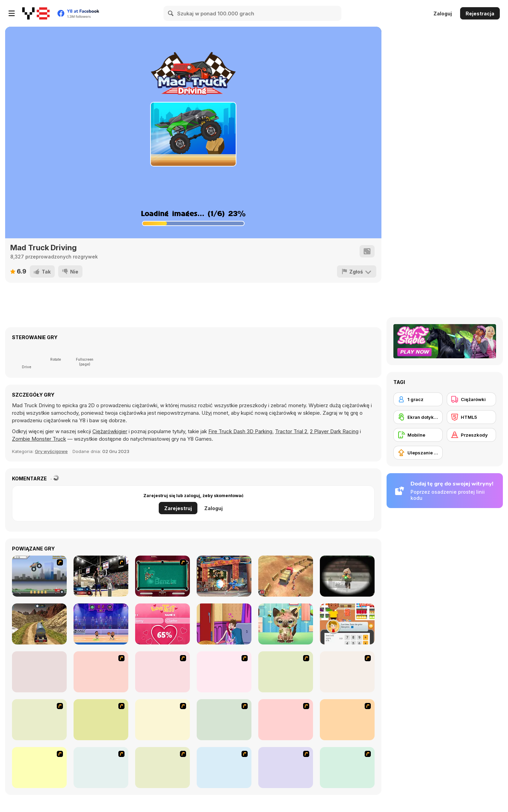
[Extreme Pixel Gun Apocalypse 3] (347, 576)
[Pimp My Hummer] (224, 720)
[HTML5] (471, 417)
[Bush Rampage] (224, 768)
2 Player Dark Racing (334, 431)
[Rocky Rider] (347, 768)
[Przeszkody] (471, 435)
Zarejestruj (178, 508)
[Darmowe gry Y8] (36, 13)
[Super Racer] (286, 720)
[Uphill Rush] (101, 720)
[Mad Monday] (39, 768)
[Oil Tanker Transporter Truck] (39, 624)
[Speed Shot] (39, 720)
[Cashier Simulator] (347, 624)
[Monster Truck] (162, 720)
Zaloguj (443, 14)
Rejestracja (480, 14)
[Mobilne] (418, 435)
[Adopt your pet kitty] (286, 624)
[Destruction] (101, 672)
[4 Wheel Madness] (39, 672)
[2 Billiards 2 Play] (162, 576)
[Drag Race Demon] (286, 768)
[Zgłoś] (357, 271)
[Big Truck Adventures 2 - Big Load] (101, 768)
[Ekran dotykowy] (418, 417)
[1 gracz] (418, 399)
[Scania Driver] (347, 720)
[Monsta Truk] (347, 672)
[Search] (171, 13)
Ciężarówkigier (110, 431)
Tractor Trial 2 (291, 431)
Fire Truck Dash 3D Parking (240, 431)
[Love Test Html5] (162, 624)
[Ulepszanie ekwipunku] (418, 453)
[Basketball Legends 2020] (101, 624)
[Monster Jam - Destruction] (39, 576)
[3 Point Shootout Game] (101, 576)
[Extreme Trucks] (162, 768)
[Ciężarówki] (471, 399)
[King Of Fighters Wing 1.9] (224, 576)
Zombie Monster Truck (39, 439)
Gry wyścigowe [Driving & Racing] (51, 451)
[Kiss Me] (224, 624)
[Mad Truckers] (286, 672)
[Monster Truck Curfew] (224, 672)
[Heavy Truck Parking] (286, 576)
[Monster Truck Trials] (162, 672)
